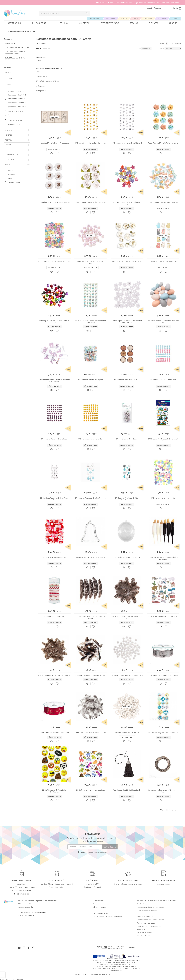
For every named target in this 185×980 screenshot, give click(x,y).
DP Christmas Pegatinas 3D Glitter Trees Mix (91, 498)
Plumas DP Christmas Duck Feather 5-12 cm (90, 733)
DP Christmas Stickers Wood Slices (127, 380)
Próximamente (95, 19)
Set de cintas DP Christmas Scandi (54, 616)
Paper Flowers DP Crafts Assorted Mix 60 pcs (54, 261)
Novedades (111, 19)
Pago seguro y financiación (146, 923)
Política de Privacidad (144, 933)
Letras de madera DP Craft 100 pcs (127, 733)
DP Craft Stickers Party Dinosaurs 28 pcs (90, 790)
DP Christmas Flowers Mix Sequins (163, 498)
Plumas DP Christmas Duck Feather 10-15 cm (91, 675)
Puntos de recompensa (145, 917)
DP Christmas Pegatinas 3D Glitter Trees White (54, 499)
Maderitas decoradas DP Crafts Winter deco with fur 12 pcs (54, 381)
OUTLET (124, 19)
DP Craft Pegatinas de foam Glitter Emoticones (54, 791)
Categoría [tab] (8, 39)
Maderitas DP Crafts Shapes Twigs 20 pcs (54, 143)
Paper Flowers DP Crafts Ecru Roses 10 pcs (127, 261)
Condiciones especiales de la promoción (107, 917)
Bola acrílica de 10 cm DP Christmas (127, 557)
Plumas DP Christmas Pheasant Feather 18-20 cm (91, 617)
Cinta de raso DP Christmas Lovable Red (54, 733)
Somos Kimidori (98, 901)
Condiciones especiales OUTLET (149, 910)
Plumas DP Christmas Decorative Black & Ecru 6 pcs (163, 558)
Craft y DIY (85, 23)
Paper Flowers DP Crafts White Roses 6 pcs (90, 202)
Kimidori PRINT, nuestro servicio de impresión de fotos (156, 901)
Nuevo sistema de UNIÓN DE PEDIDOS (151, 907)
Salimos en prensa (99, 907)
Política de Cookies (144, 936)
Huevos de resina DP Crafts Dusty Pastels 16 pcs (163, 322)
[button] (57, 153)
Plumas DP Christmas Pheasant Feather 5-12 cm (127, 617)
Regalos (134, 23)
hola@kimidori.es (28, 915)
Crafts (38, 72)
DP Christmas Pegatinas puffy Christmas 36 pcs (163, 440)
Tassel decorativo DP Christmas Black (127, 790)
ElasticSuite (20, 979)
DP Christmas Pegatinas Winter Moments (163, 733)
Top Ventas (162, 19)
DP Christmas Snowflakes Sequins (91, 380)
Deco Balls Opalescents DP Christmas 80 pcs (127, 675)
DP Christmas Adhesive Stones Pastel (163, 380)
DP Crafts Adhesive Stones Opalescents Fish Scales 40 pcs (90, 322)
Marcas (135, 19)
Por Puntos (148, 19)
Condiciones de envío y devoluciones (150, 920)
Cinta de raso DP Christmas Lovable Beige (163, 675)
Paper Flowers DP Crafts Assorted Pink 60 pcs (91, 262)
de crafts (39, 61)
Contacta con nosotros (101, 904)
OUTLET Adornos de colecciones (17, 47)
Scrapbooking (14, 23)
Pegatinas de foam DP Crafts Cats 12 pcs (163, 261)
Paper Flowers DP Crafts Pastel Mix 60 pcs (163, 202)
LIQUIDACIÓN (10, 43)
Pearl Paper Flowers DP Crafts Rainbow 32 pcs (127, 203)
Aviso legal (141, 929)
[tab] (17, 72)
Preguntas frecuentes (100, 913)
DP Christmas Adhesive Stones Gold (90, 439)
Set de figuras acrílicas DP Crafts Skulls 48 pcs (54, 322)
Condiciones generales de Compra (149, 926)
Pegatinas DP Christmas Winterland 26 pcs (163, 616)
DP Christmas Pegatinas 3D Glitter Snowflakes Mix (127, 499)
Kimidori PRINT (39, 23)
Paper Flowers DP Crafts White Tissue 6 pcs (54, 202)
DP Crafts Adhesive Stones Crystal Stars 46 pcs (127, 144)
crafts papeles (41, 91)
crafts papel (40, 86)
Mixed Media (63, 23)
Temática (175, 19)
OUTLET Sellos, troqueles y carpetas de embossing (15, 53)
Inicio (6, 31)
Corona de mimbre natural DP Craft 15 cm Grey (163, 791)
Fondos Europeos (143, 904)
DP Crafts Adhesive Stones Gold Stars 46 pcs (90, 143)
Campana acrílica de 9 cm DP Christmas (90, 557)
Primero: (162, 49)
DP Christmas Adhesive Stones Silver (54, 439)
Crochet (173, 23)
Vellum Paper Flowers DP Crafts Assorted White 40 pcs (127, 322)
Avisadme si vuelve (54, 149)
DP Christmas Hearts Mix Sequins (54, 557)
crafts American (42, 76)
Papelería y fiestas (110, 23)
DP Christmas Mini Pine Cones (127, 439)
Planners (154, 23)
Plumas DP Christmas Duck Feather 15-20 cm (54, 675)
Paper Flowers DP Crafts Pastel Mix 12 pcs (163, 143)
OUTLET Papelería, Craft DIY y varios (15, 59)
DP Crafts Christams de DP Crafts (48, 81)
